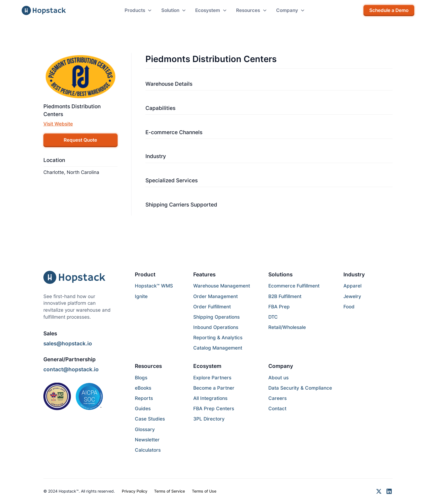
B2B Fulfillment (285, 296)
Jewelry (352, 296)
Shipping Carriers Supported (181, 205)
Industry (156, 156)
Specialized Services (172, 180)
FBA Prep (279, 307)
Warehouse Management (222, 286)
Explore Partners (212, 378)
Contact (277, 409)
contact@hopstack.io (71, 369)
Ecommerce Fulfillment (294, 286)
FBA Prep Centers (214, 409)
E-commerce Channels (174, 132)
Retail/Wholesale (287, 327)
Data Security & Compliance (300, 388)
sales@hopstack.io (68, 343)
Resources (148, 366)
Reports (144, 398)
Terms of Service (169, 491)
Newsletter (147, 440)
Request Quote (80, 140)
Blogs (141, 378)
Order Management (215, 296)
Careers (278, 398)
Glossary (145, 429)
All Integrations (210, 398)
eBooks (143, 388)
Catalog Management (218, 348)
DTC (273, 317)
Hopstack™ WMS (154, 286)
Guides (143, 409)
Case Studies (150, 419)
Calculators (148, 450)
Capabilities (160, 108)
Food (349, 307)
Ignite (141, 296)
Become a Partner (214, 388)
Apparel (352, 286)
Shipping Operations (216, 317)
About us (278, 378)
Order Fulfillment (212, 307)
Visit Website (58, 124)
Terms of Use (204, 491)
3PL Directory (209, 419)
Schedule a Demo (389, 10)
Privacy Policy (135, 491)
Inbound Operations (216, 327)
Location (54, 160)
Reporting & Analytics (218, 338)
